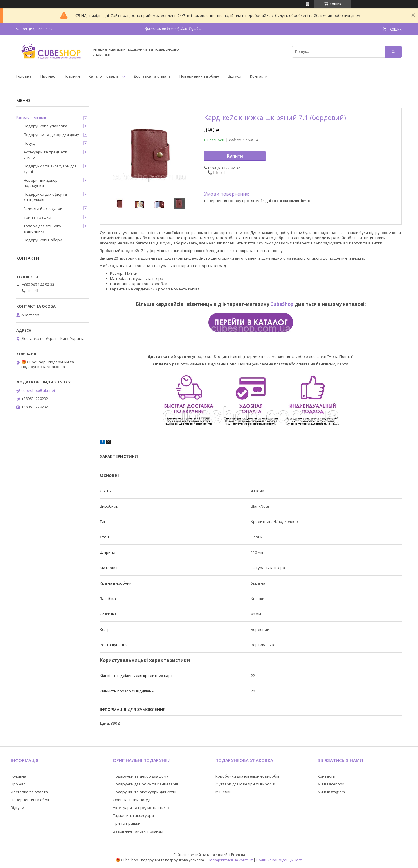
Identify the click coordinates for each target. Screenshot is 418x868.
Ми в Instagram (331, 792)
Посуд (29, 143)
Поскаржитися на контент (230, 860)
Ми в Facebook (331, 784)
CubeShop (282, 304)
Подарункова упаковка (45, 126)
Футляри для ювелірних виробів (245, 784)
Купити (235, 156)
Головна (24, 76)
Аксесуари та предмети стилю (45, 155)
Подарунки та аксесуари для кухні (50, 169)
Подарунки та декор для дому (51, 135)
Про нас (48, 76)
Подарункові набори (43, 240)
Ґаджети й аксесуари (43, 208)
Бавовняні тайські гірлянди (138, 831)
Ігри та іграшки (37, 217)
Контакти (259, 76)
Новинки (72, 76)
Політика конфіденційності (279, 860)
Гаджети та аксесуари (133, 815)
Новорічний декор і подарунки (42, 183)
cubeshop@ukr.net (38, 390)
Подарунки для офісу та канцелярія (45, 197)
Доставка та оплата (152, 76)
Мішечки (224, 792)
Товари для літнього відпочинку (42, 228)
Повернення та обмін (199, 76)
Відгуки (235, 76)
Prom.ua (238, 855)
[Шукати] (393, 52)
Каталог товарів (104, 76)
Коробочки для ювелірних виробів (247, 776)
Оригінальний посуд (132, 800)
